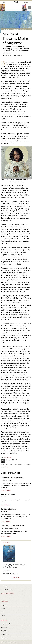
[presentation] (29, 7)
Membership (4, 638)
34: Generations (15, 29)
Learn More (16, 577)
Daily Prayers (5, 634)
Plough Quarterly (6, 29)
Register (9, 589)
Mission (3, 609)
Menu (4, 2)
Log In (4, 589)
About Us (4, 605)
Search (26, 2)
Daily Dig (4, 631)
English (5, 586)
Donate (3, 615)
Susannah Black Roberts (13, 55)
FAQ (2, 612)
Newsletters (4, 627)
